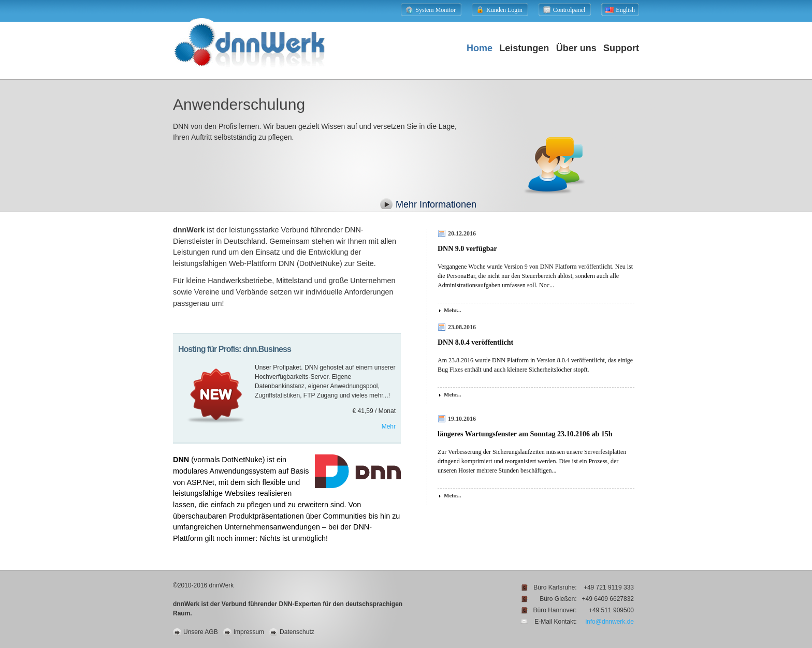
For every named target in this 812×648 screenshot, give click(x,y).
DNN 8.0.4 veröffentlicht (475, 342)
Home (480, 48)
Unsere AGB (201, 632)
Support (621, 48)
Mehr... (453, 310)
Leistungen (524, 48)
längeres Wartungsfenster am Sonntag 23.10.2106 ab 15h (525, 434)
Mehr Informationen (436, 204)
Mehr (389, 426)
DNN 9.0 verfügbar (467, 249)
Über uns (576, 48)
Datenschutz (297, 632)
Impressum (249, 632)
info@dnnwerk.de (610, 622)
